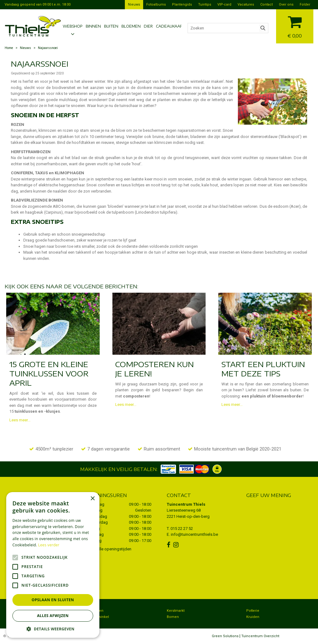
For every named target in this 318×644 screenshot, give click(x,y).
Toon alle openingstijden (109, 549)
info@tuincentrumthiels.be (194, 534)
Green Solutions (225, 636)
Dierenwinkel (98, 617)
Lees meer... (20, 420)
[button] (53, 629)
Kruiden (253, 617)
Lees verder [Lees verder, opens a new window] (49, 545)
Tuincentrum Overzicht (260, 636)
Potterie (253, 611)
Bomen (173, 617)
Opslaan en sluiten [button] (53, 600)
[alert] (53, 565)
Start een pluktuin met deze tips (263, 369)
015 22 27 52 (182, 529)
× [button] (92, 499)
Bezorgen (95, 611)
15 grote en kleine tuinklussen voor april (49, 373)
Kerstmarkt (176, 611)
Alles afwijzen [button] (53, 616)
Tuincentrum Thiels (186, 504)
